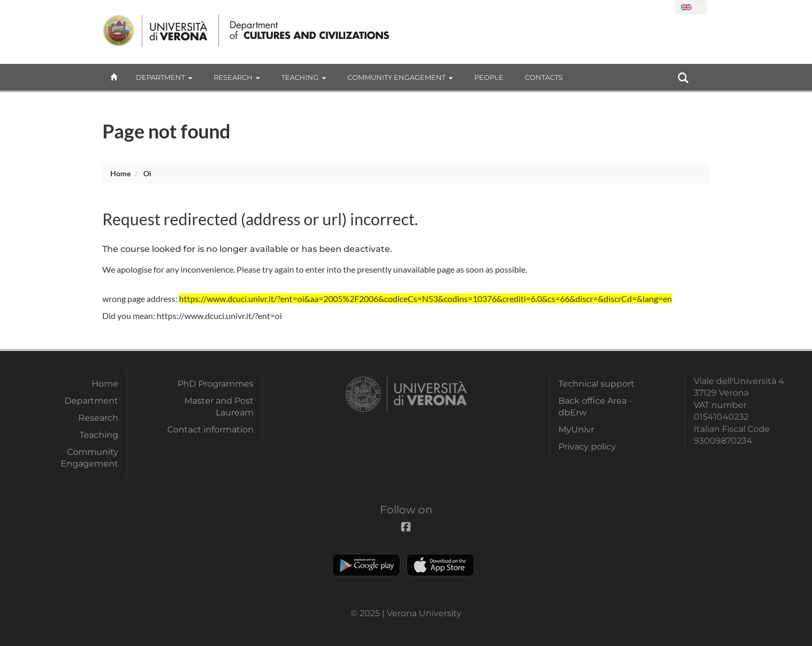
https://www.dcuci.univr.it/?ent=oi (219, 316)
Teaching (304, 77)
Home (120, 173)
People (489, 77)
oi (147, 173)
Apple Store (440, 565)
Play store (366, 565)
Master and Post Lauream (219, 407)
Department (164, 77)
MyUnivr (576, 430)
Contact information (210, 430)
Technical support (596, 384)
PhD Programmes (216, 384)
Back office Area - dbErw (595, 407)
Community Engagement (400, 77)
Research (237, 77)
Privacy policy (587, 447)
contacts (544, 77)
